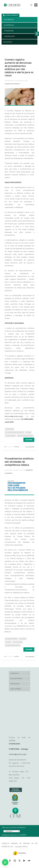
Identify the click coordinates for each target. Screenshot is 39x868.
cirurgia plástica (12, 639)
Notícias (17, 447)
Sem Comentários (30, 447)
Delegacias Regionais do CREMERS (14, 835)
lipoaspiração (11, 436)
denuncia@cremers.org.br (14, 416)
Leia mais (29, 440)
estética (23, 639)
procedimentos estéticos (26, 436)
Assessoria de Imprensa (12, 84)
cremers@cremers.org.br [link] (18, 754)
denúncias (10, 429)
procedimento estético (13, 645)
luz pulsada (18, 642)
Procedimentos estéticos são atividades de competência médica (19, 462)
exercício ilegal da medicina (15, 432)
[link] (16, 790)
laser (29, 432)
